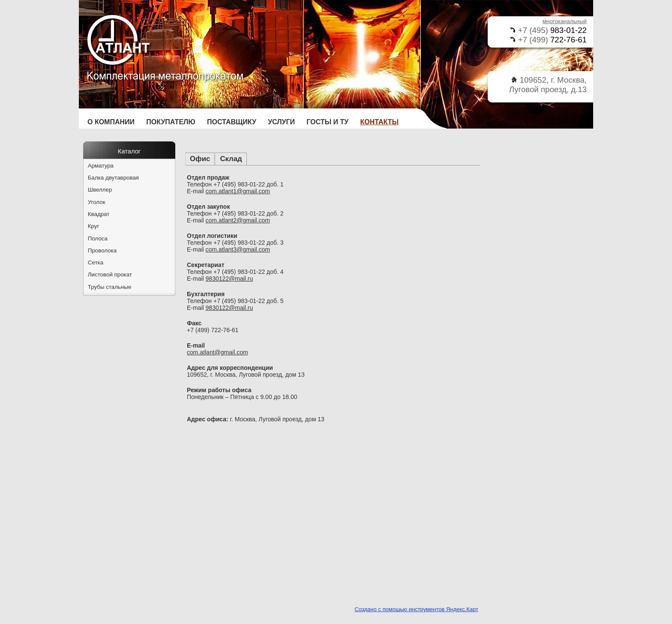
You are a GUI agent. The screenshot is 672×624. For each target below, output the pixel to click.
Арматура (101, 166)
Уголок (97, 202)
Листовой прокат (110, 274)
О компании (111, 122)
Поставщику (232, 122)
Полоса (98, 238)
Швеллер (100, 190)
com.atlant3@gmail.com (238, 249)
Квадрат (99, 214)
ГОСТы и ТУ (327, 122)
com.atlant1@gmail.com (238, 191)
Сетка (96, 262)
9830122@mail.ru (229, 279)
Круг (94, 226)
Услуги (281, 122)
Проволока (102, 250)
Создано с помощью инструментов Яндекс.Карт (416, 609)
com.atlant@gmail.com (217, 352)
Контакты (380, 122)
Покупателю (171, 122)
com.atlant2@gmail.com (238, 220)
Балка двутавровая (113, 178)
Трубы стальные (110, 287)
